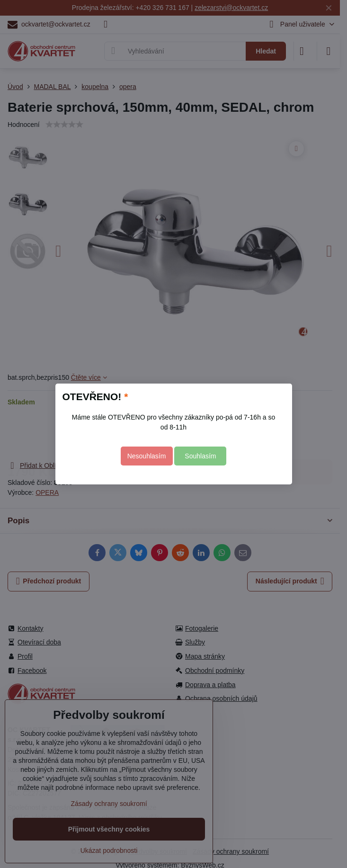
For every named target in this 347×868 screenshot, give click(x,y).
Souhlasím (200, 456)
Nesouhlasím (147, 456)
